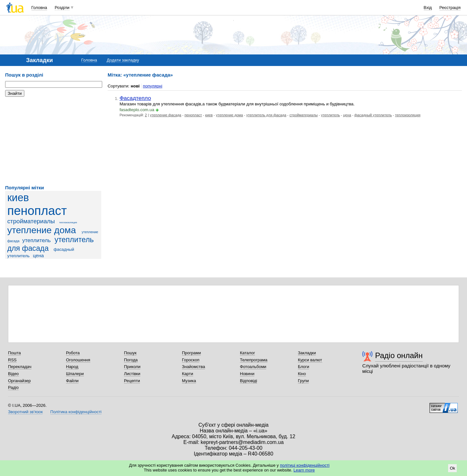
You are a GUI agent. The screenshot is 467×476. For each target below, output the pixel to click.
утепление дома (42, 230)
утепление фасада (166, 115)
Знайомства (193, 367)
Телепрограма (254, 360)
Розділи (62, 8)
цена (38, 255)
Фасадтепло (135, 98)
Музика (189, 381)
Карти (188, 374)
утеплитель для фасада (51, 244)
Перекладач (20, 367)
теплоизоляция (68, 222)
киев (18, 198)
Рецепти (132, 381)
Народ (72, 367)
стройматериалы (31, 221)
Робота (73, 353)
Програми (191, 353)
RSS (12, 360)
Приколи (132, 367)
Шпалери (75, 374)
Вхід (428, 8)
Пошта (14, 353)
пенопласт (37, 211)
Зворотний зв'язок (25, 412)
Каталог (247, 353)
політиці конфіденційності (305, 465)
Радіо (13, 387)
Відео (13, 374)
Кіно (302, 374)
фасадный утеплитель (373, 115)
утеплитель (37, 240)
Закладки (307, 353)
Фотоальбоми (253, 367)
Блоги (303, 367)
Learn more (304, 470)
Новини (247, 374)
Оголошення (78, 360)
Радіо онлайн (399, 355)
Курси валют (310, 360)
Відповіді (249, 381)
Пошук (130, 353)
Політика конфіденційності (76, 412)
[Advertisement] (53, 141)
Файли (72, 381)
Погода (131, 360)
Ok (452, 468)
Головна (39, 8)
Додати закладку (123, 60)
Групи (303, 381)
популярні (153, 86)
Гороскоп (191, 360)
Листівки (132, 374)
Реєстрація (450, 8)
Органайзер (19, 381)
